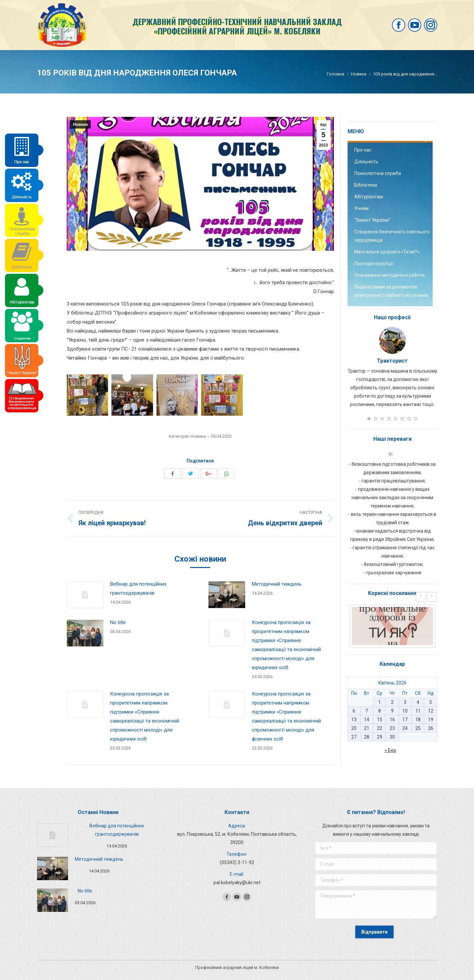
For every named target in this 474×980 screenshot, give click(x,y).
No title (118, 622)
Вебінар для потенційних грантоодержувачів (138, 589)
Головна (336, 74)
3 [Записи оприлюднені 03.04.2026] (405, 702)
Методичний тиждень (277, 584)
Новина (359, 74)
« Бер (390, 750)
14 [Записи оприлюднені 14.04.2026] (367, 720)
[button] (369, 419)
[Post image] (85, 595)
